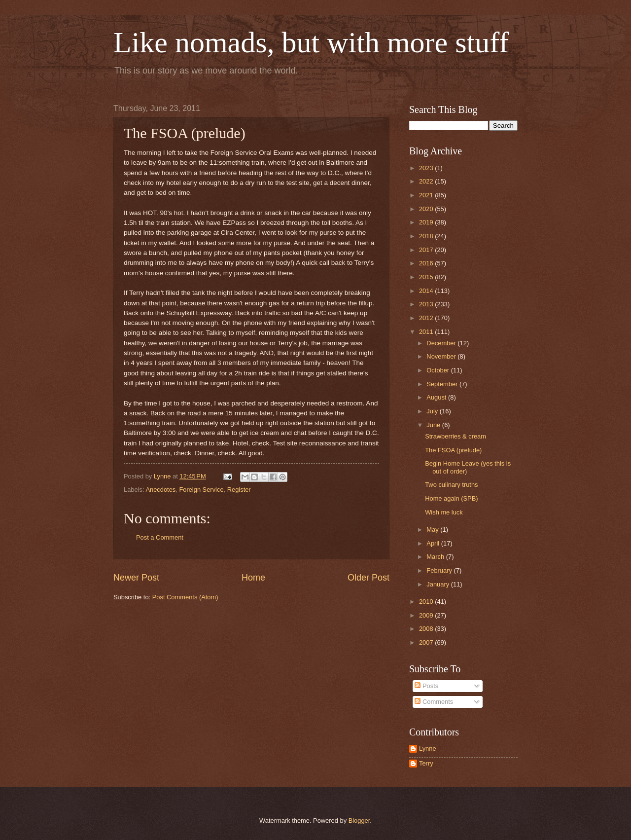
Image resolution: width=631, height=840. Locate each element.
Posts (426, 686)
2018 (427, 236)
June (434, 425)
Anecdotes (160, 490)
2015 (427, 277)
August (437, 397)
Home (253, 578)
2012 (427, 318)
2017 (427, 250)
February (440, 570)
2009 (427, 615)
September (443, 384)
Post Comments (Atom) (185, 597)
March (436, 557)
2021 (427, 195)
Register (239, 490)
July (433, 411)
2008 (427, 629)
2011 (427, 332)
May (433, 530)
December (442, 343)
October (438, 370)
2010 (427, 602)
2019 (427, 222)
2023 (427, 168)
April (434, 543)
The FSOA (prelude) (453, 450)
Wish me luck (444, 512)
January (438, 584)
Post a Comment (160, 537)
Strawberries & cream (456, 436)
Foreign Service (201, 490)
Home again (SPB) (451, 498)
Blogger (359, 821)
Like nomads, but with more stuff (311, 42)
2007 (427, 642)
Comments (434, 702)
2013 (427, 304)
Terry (426, 763)
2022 (427, 181)
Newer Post (136, 578)
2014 (427, 291)
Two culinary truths (451, 485)
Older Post (368, 578)
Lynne (428, 749)
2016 (427, 263)
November (442, 356)
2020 (427, 209)
